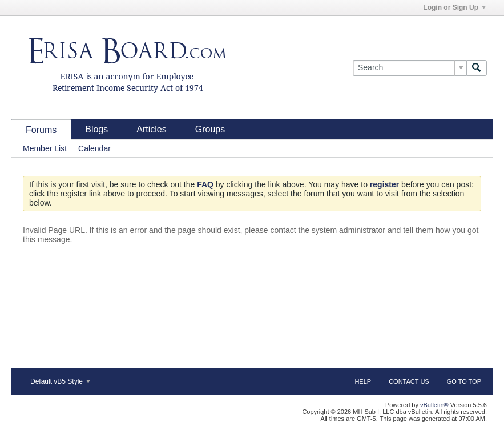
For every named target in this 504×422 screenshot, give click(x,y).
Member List (45, 148)
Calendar (94, 148)
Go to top (464, 381)
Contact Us (409, 381)
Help (363, 381)
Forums (41, 130)
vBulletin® (434, 405)
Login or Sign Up (454, 7)
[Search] (410, 68)
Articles (151, 129)
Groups (210, 129)
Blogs (96, 129)
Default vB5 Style (60, 381)
